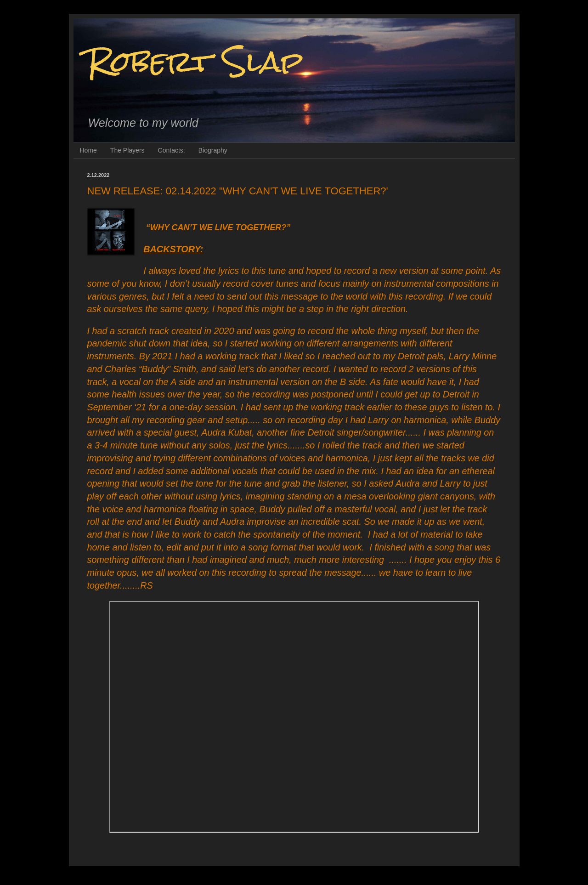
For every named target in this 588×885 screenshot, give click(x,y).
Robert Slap (195, 61)
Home (88, 150)
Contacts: (172, 150)
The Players (127, 150)
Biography (213, 150)
